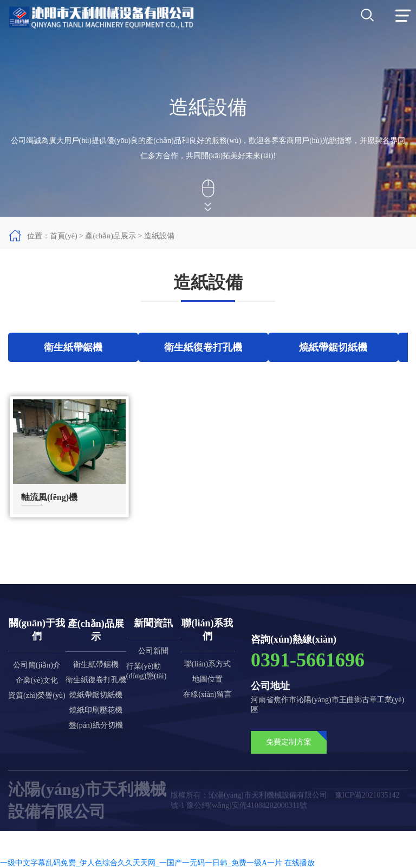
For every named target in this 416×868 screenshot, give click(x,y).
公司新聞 (153, 651)
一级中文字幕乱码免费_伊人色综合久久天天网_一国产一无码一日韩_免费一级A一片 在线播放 (157, 863)
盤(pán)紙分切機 (96, 725)
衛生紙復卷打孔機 (96, 680)
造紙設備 (159, 236)
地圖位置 (207, 679)
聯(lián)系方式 (207, 664)
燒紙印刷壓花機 (96, 710)
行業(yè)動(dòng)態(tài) (147, 671)
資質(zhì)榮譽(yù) (37, 695)
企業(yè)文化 (37, 680)
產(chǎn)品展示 (110, 236)
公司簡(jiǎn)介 (37, 665)
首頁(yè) (64, 236)
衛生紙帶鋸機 (96, 665)
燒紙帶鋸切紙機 (96, 695)
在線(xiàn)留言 (207, 694)
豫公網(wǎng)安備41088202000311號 (247, 805)
